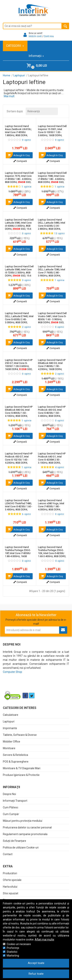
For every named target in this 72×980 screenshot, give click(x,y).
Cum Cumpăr (11, 814)
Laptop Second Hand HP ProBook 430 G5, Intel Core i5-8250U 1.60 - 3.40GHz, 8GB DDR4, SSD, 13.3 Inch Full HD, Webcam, (52, 414)
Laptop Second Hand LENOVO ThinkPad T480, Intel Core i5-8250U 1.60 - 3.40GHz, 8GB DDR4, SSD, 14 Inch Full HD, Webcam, (19, 508)
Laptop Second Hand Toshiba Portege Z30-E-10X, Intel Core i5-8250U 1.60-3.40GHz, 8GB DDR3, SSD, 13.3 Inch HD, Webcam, (52, 555)
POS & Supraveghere (16, 762)
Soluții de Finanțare (14, 841)
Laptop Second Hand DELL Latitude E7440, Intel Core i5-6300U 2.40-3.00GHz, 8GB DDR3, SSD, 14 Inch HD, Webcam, (19, 321)
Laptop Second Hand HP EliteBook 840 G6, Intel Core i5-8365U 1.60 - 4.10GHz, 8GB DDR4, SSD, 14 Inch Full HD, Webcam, (19, 414)
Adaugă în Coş (18, 155)
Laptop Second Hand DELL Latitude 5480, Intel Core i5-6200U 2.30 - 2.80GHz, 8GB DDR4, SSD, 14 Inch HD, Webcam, (52, 227)
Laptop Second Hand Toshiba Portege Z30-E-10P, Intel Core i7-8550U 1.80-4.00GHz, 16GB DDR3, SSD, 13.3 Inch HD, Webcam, (18, 556)
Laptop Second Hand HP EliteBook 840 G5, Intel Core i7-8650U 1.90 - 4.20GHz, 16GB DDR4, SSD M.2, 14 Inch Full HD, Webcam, (52, 369)
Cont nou (49, 36)
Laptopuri (9, 721)
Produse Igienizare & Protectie (21, 775)
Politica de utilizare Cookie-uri (21, 848)
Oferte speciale (12, 880)
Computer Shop (12, 672)
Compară (20, 161)
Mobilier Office (12, 742)
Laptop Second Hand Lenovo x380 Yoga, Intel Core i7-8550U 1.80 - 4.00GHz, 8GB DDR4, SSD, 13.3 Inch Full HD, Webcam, (51, 509)
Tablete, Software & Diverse (20, 735)
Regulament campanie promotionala (25, 834)
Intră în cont (35, 36)
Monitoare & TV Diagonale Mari (22, 768)
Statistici (12, 952)
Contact (8, 854)
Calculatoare (11, 715)
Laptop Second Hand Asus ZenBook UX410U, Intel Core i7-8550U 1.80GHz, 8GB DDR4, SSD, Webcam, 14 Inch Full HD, (19, 134)
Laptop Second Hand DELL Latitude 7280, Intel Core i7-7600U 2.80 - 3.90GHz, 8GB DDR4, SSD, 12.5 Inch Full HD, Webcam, (52, 274)
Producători (10, 873)
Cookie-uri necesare (19, 944)
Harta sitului (10, 887)
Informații (36, 56)
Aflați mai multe (44, 940)
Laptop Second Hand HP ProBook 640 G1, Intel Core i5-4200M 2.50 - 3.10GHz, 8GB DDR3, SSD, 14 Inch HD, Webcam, (52, 461)
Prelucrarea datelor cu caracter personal (27, 827)
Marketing (13, 956)
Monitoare (9, 748)
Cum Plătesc (11, 807)
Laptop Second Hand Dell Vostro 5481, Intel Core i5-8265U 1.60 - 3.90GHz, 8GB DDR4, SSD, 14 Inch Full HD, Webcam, (52, 321)
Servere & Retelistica (15, 755)
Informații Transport (15, 801)
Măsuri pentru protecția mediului (23, 821)
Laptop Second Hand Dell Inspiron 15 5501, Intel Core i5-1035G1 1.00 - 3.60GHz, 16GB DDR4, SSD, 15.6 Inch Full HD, (52, 134)
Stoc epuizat (11, 893)
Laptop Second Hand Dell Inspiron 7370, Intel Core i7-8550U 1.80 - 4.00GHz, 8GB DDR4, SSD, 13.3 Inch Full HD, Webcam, (19, 181)
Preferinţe (13, 948)
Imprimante (10, 728)
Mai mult (9, 96)
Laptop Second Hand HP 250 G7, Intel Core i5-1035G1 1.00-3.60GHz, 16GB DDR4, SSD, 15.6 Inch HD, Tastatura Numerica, (19, 368)
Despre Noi (9, 794)
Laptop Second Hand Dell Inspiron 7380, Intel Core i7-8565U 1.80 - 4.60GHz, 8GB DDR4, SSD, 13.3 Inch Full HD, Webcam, (52, 181)
